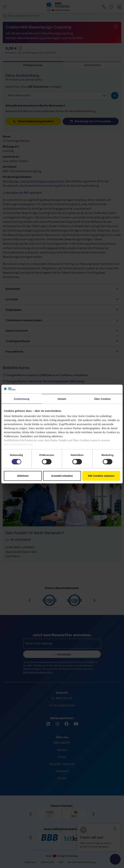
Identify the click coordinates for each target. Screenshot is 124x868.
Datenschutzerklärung (18, 444)
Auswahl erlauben (62, 476)
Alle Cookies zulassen (101, 476)
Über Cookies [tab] (102, 399)
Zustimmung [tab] (22, 399)
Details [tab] (62, 399)
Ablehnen (23, 476)
